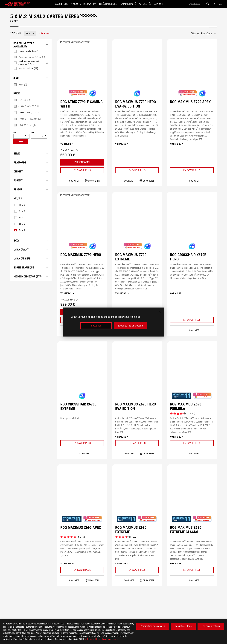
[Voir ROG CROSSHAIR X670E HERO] (192, 221)
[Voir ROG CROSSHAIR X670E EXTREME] (82, 370)
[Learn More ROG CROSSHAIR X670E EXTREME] (82, 443)
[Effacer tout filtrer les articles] (44, 33)
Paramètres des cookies (153, 626)
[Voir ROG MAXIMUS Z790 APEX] (192, 68)
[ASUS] (194, 4)
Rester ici (96, 326)
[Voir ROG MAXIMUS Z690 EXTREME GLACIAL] (192, 494)
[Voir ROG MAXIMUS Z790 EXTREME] (137, 221)
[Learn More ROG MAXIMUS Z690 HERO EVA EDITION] (137, 443)
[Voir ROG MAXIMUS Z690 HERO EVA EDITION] (137, 370)
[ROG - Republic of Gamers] (17, 4)
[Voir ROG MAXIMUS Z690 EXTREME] (137, 494)
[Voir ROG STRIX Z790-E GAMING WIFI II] (82, 68)
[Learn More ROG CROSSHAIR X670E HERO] (192, 320)
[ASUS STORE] (56, 4)
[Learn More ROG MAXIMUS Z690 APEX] (82, 570)
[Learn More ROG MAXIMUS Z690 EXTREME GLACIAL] (192, 570)
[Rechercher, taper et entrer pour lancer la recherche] (208, 4)
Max (32, 133)
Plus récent (207, 34)
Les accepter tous (211, 626)
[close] (160, 312)
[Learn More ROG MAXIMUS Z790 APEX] (192, 170)
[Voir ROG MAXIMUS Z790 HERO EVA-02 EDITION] (137, 68)
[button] (72, 4)
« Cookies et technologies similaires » (101, 639)
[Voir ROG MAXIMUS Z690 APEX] (82, 494)
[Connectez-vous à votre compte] (214, 4)
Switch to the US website (130, 326)
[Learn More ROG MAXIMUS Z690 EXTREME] (137, 570)
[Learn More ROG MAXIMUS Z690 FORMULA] (192, 443)
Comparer (74, 181)
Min (15, 133)
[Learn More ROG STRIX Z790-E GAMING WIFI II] (82, 170)
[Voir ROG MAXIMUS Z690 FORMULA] (192, 370)
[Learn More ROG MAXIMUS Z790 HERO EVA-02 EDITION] (137, 170)
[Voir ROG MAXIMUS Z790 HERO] (82, 221)
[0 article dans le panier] (220, 4)
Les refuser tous (183, 626)
